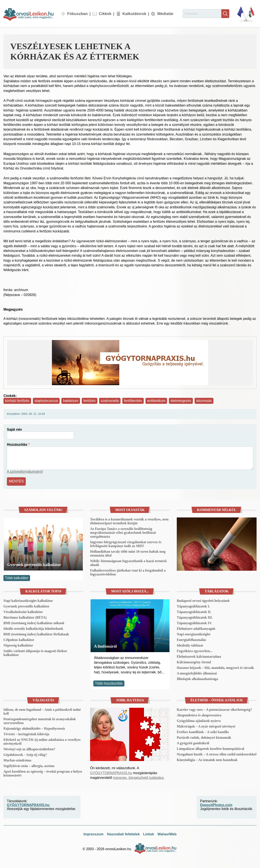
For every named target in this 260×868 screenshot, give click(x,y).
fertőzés (90, 401)
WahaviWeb (167, 834)
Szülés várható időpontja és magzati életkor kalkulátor (35, 652)
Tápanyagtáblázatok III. (195, 617)
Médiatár (165, 14)
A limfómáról (105, 646)
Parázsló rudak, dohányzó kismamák (204, 737)
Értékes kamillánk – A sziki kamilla (203, 731)
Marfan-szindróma (17, 760)
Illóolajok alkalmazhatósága (197, 678)
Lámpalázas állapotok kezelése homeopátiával (210, 748)
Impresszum (93, 834)
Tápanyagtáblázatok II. (194, 611)
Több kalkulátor (17, 577)
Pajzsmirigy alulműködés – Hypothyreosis (34, 728)
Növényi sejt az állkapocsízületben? (29, 748)
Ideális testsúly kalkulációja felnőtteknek (33, 628)
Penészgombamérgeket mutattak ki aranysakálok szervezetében (40, 720)
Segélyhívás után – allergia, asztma (29, 765)
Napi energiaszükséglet (194, 634)
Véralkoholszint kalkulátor (23, 611)
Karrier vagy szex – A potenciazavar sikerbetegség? (214, 709)
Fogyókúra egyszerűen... (195, 651)
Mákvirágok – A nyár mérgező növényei (206, 726)
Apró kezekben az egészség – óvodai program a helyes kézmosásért (43, 773)
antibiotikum (156, 401)
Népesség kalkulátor (18, 645)
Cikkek (105, 14)
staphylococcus (46, 401)
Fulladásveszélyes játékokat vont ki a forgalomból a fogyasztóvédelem (128, 572)
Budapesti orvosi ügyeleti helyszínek (203, 600)
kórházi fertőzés (17, 401)
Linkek (149, 834)
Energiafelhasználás (191, 639)
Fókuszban (77, 14)
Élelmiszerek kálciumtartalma (199, 656)
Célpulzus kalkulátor (19, 639)
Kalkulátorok (134, 14)
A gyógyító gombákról (193, 742)
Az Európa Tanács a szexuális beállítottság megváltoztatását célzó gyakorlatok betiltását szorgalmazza (123, 532)
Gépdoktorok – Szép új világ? (25, 754)
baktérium (71, 401)
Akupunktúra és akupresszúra (199, 715)
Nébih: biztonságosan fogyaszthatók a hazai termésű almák (128, 562)
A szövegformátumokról (25, 472)
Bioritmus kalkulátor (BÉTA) (25, 617)
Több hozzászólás (109, 683)
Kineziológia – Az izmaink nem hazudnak (207, 759)
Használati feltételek (123, 834)
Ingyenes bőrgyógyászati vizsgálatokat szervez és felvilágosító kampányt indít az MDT (126, 543)
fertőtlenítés (133, 401)
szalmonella (110, 401)
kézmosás (204, 401)
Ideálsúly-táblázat (190, 645)
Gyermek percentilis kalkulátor (34, 564)
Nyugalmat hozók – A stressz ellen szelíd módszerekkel (217, 754)
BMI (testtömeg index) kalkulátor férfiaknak (36, 634)
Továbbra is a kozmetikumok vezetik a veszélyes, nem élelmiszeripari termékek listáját (129, 521)
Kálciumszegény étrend (194, 662)
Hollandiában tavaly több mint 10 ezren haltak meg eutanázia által (128, 553)
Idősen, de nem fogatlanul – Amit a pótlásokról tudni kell (42, 711)
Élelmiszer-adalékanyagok (196, 628)
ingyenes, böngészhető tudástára (138, 777)
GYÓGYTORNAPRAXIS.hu (111, 772)
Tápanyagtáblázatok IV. (194, 623)
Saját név (14, 429)
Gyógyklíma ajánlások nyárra (199, 720)
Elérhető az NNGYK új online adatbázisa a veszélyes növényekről (42, 741)
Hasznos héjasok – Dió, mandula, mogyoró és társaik (215, 667)
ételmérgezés (181, 401)
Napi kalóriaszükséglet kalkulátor (28, 600)
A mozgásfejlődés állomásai (197, 673)
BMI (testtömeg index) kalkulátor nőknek (34, 623)
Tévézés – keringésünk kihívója (26, 733)
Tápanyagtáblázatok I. (193, 606)
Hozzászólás (17, 445)
